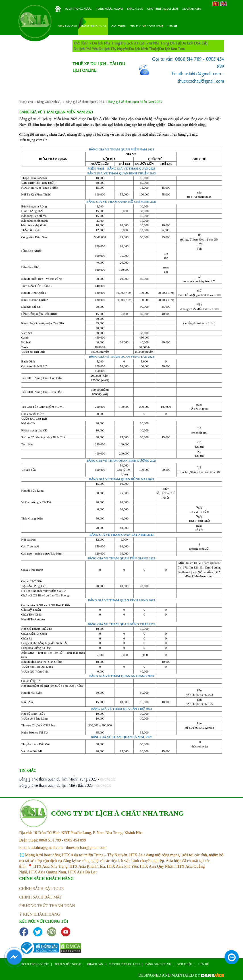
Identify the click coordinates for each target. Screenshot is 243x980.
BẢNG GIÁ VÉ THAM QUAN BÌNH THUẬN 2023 (121, 173)
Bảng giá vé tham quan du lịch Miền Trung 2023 (58, 779)
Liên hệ (172, 26)
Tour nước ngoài (109, 9)
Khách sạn (135, 9)
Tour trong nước (78, 9)
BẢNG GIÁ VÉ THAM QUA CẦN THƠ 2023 (121, 709)
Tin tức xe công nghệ (147, 26)
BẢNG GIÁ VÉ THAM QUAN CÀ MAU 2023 (121, 737)
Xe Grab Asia (192, 9)
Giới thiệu (119, 26)
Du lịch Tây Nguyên (113, 49)
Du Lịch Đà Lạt (132, 43)
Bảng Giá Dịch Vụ (94, 26)
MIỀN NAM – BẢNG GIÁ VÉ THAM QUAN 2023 (122, 168)
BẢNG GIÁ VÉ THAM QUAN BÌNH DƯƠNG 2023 (121, 461)
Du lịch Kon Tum (172, 49)
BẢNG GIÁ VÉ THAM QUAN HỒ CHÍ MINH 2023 (121, 201)
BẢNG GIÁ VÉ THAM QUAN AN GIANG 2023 (121, 676)
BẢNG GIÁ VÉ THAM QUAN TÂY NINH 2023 (122, 535)
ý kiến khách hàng (40, 914)
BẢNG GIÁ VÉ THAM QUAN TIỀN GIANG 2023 (121, 558)
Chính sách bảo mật (41, 897)
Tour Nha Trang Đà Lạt (163, 43)
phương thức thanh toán (47, 906)
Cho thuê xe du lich (163, 9)
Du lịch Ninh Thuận (144, 49)
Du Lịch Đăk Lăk (194, 43)
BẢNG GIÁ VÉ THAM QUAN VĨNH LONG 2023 (121, 600)
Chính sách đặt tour (42, 889)
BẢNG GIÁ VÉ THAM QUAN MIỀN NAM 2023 (121, 149)
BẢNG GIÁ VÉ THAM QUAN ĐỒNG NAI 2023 (122, 479)
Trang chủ (58, 9)
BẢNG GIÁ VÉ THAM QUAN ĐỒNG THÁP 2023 (122, 624)
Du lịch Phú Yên (86, 49)
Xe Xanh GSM (68, 26)
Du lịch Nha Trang (106, 43)
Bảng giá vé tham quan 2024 (85, 101)
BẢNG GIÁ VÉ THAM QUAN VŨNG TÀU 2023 (122, 356)
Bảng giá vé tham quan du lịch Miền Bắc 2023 (56, 785)
